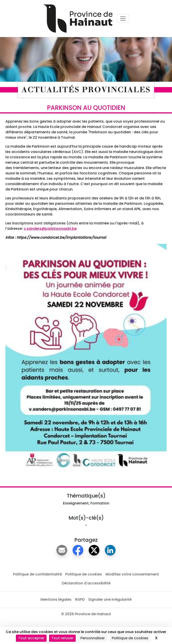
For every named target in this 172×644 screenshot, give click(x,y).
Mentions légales (56, 599)
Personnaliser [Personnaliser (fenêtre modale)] (93, 638)
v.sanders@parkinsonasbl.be (50, 229)
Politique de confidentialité (37, 574)
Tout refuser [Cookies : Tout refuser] (62, 638)
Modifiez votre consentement (132, 574)
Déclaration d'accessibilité (86, 583)
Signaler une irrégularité (110, 599)
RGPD (80, 599)
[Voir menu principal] (123, 19)
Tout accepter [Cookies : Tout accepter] (31, 638)
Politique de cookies (84, 574)
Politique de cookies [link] (130, 638)
